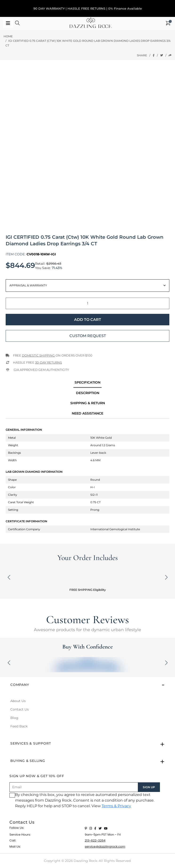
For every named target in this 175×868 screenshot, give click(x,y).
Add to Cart (88, 320)
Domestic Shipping (38, 355)
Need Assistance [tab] (87, 413)
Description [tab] (88, 393)
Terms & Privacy (116, 806)
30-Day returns (48, 362)
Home (8, 36)
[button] (17, 24)
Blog (14, 718)
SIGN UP (149, 787)
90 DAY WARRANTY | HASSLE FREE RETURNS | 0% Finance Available (88, 8)
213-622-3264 (95, 840)
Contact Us (20, 709)
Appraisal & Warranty (28, 285)
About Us (18, 701)
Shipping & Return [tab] (88, 403)
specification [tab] (87, 382)
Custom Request (88, 336)
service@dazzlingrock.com (105, 847)
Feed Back (19, 726)
